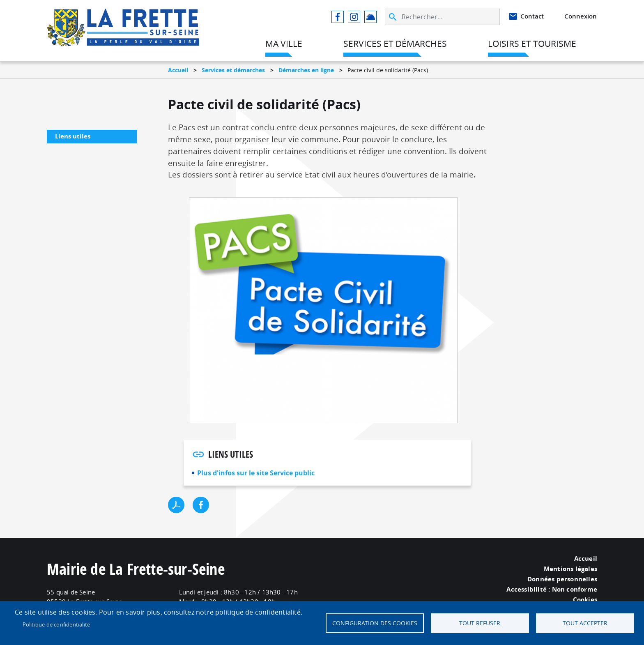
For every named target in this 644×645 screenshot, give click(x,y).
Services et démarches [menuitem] (395, 44)
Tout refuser (480, 623)
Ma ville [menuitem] (284, 44)
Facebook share (201, 505)
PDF (176, 505)
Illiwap (370, 17)
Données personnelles (562, 579)
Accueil (178, 70)
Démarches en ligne (306, 70)
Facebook (338, 17)
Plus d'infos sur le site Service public (256, 473)
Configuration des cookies (375, 623)
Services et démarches (233, 70)
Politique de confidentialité (56, 624)
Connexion (581, 16)
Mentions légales (570, 569)
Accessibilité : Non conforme (552, 590)
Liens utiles (73, 136)
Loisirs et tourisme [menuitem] (532, 44)
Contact (532, 16)
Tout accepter (585, 623)
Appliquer (393, 17)
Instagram (354, 17)
